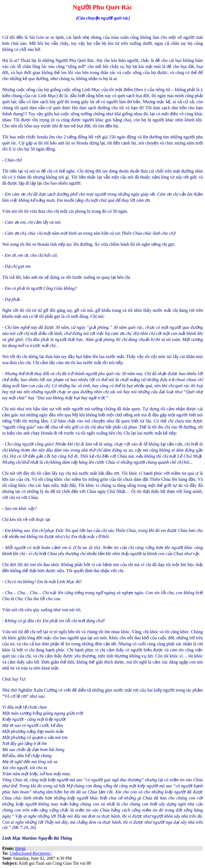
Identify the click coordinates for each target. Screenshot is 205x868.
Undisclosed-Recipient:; (31, 853)
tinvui (20, 848)
